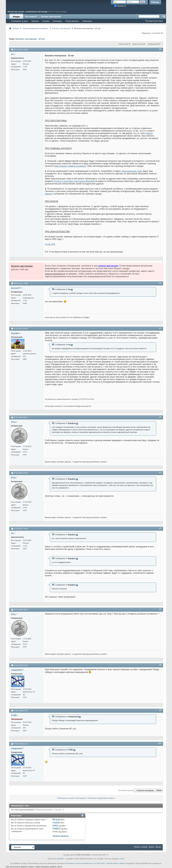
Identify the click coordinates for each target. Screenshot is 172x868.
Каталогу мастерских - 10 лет (30, 39)
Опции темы (124, 44)
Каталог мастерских (51, 17)
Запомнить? (120, 6)
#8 (160, 665)
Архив (151, 847)
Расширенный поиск (154, 21)
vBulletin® (61, 859)
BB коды (57, 820)
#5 (160, 473)
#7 (160, 609)
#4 (160, 417)
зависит (49, 194)
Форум (16, 17)
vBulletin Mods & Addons (116, 863)
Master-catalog (141, 847)
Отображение (153, 44)
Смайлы (56, 823)
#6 (160, 528)
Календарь (57, 21)
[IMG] (55, 826)
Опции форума (72, 21)
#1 (160, 49)
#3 (160, 328)
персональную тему (132, 171)
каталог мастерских (108, 266)
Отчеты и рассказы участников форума (74, 181)
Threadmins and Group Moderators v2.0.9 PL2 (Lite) (86, 863)
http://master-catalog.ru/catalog (70, 166)
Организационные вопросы (35, 28)
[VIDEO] (56, 829)
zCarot (122, 859)
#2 (160, 283)
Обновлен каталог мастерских (72, 798)
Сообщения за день (19, 21)
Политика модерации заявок (101, 798)
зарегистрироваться (55, 274)
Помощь (155, 2)
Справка (46, 21)
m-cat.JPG (50, 244)
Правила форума (61, 836)
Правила (35, 21)
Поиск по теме (138, 44)
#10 (160, 743)
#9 (160, 710)
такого (148, 133)
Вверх (159, 790)
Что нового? (31, 17)
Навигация (87, 21)
